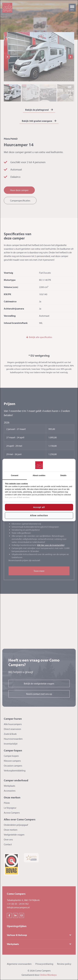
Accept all (39, 507)
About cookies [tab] (39, 476)
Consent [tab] (15, 476)
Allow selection (39, 515)
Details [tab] (63, 476)
